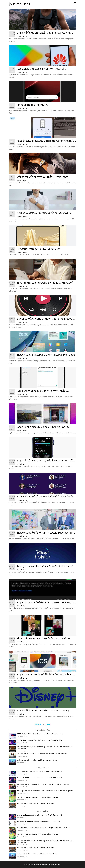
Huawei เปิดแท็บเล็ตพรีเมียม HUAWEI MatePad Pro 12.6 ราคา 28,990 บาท (45, 533)
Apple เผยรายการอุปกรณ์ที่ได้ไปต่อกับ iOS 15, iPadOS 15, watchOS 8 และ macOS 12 (46, 675)
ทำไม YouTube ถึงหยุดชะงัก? (33, 105)
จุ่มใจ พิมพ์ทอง (23, 36)
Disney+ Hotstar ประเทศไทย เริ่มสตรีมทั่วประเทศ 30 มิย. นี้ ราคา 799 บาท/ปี (45, 567)
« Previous (38, 724)
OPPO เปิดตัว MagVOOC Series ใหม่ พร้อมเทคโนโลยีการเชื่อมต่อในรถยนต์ (40, 734)
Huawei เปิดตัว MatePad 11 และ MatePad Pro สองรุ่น (46, 355)
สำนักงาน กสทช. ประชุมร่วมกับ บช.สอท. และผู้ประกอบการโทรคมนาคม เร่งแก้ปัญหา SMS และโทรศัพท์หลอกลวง (45, 748)
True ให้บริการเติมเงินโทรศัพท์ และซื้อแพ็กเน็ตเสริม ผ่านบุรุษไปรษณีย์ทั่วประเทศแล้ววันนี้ (43, 784)
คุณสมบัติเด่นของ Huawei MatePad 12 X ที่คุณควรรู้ (45, 283)
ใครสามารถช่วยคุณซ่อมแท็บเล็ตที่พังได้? (39, 249)
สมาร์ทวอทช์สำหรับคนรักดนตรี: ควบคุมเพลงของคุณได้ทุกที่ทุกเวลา (47, 319)
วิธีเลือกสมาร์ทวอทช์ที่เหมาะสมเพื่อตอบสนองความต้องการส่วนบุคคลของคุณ (44, 213)
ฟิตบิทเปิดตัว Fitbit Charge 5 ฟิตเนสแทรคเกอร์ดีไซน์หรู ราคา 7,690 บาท (39, 821)
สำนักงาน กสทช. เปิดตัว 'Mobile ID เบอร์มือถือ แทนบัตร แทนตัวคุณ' (37, 760)
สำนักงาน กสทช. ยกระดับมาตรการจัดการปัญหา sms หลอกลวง (36, 804)
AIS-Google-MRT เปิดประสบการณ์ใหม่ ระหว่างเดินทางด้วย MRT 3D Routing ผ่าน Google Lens (45, 791)
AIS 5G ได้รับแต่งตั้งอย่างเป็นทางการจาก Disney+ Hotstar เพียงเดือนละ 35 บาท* (44, 711)
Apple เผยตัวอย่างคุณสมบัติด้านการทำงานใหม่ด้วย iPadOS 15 (42, 391)
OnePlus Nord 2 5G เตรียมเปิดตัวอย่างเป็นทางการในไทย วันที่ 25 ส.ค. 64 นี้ (39, 740)
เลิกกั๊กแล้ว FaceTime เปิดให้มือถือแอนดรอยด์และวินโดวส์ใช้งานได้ (44, 639)
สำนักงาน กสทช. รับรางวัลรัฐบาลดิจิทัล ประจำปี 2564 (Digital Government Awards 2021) (43, 754)
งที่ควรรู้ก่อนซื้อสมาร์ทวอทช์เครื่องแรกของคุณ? (42, 177)
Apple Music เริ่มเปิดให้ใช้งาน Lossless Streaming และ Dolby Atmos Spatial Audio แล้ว (47, 603)
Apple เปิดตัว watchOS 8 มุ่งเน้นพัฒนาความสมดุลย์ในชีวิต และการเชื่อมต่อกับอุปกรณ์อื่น (46, 461)
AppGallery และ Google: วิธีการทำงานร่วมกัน (42, 69)
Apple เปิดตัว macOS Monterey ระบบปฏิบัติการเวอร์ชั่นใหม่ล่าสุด (43, 427)
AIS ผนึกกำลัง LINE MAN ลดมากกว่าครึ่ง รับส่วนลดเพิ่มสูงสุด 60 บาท (37, 797)
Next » (49, 724)
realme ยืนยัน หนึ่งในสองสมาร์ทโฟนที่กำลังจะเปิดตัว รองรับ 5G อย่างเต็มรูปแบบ (45, 497)
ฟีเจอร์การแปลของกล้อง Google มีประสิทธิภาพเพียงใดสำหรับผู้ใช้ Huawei (46, 141)
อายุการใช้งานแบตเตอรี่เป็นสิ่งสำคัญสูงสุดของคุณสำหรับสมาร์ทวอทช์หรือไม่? (44, 33)
